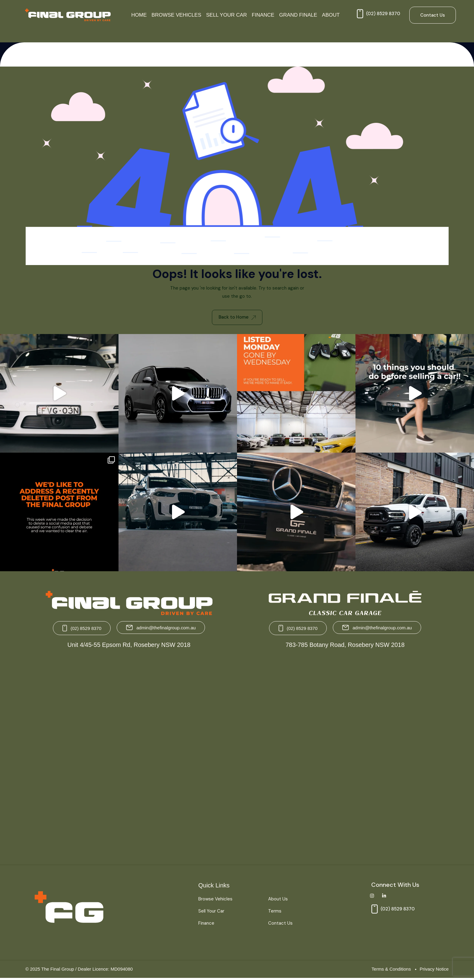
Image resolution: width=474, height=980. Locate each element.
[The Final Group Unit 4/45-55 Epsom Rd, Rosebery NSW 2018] (130, 756)
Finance (263, 15)
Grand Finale (298, 15)
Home (139, 15)
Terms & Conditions (391, 970)
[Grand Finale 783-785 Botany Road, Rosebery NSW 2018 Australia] (344, 756)
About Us (278, 901)
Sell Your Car (227, 15)
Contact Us (280, 925)
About (331, 15)
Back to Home (237, 318)
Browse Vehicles (176, 15)
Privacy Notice (434, 970)
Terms (275, 913)
